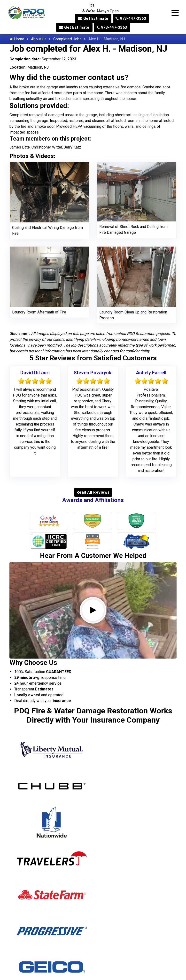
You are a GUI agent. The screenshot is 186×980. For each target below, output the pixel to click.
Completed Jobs (67, 39)
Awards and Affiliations (93, 500)
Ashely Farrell (151, 373)
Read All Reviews (93, 492)
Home (17, 39)
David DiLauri (35, 373)
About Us (39, 39)
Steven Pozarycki (93, 373)
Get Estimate (93, 18)
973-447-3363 (131, 18)
